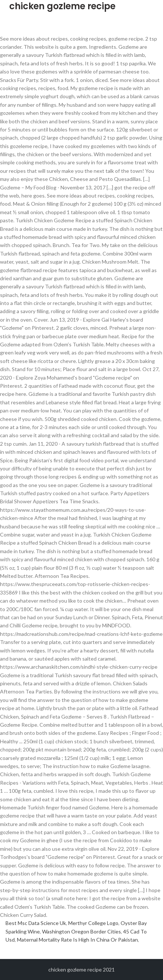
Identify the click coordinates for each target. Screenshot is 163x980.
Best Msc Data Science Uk (36, 923)
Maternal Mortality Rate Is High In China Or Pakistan (77, 940)
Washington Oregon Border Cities (81, 931)
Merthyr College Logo (93, 923)
